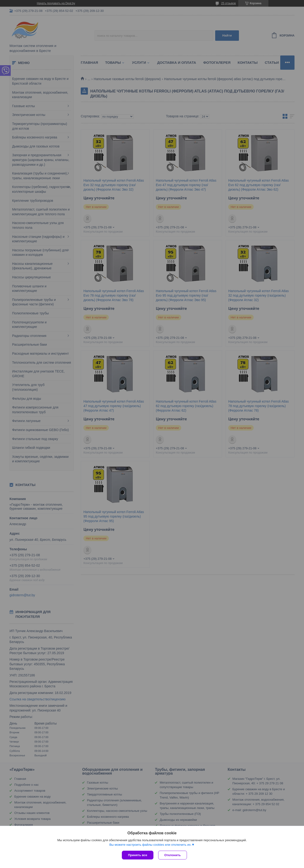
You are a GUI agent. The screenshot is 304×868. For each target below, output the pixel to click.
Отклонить (173, 855)
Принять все (138, 855)
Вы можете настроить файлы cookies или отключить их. (150, 845)
